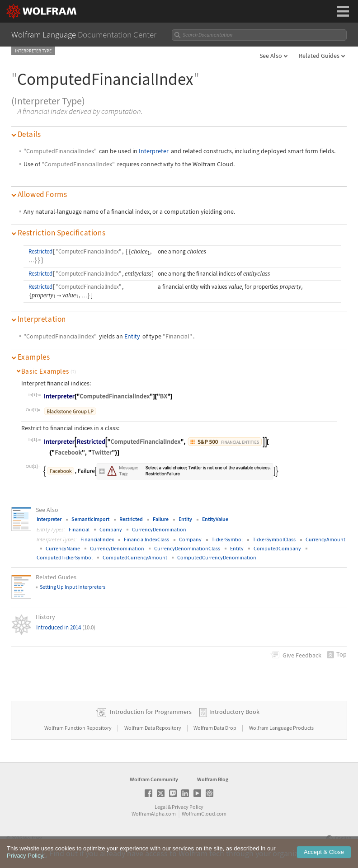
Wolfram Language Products (281, 728)
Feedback (302, 655)
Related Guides (319, 56)
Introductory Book (234, 712)
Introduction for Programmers (151, 712)
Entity (132, 336)
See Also (271, 56)
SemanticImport (90, 519)
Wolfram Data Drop (215, 728)
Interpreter (154, 151)
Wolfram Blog (213, 779)
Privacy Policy (188, 807)
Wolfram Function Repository (78, 728)
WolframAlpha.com (154, 814)
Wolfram (33, 838)
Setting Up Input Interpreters (73, 587)
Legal (161, 807)
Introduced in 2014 (66, 627)
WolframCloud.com (204, 814)
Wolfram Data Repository (153, 728)
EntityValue (215, 519)
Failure (161, 519)
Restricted (40, 251)
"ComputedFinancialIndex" (60, 151)
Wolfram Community (154, 779)
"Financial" (177, 336)
